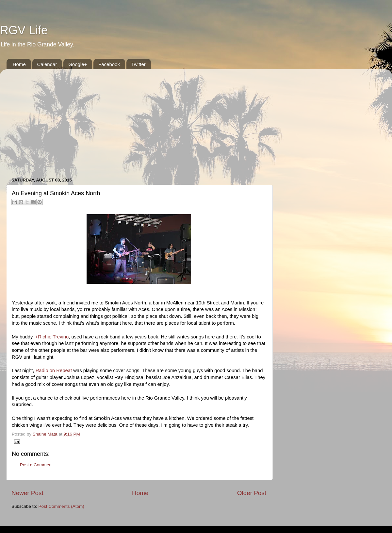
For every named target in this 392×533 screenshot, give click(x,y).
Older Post (252, 493)
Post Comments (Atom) (61, 506)
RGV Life (24, 30)
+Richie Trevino (52, 337)
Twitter (139, 64)
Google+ (78, 64)
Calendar (47, 64)
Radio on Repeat (54, 370)
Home (19, 64)
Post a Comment (36, 465)
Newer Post (27, 493)
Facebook (109, 64)
